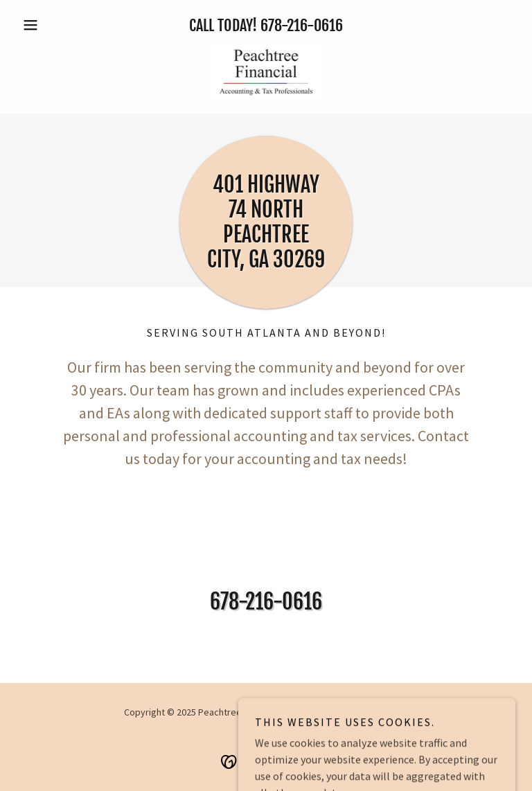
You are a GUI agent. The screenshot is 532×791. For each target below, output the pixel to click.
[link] (266, 72)
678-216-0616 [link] (302, 25)
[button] (54, 25)
